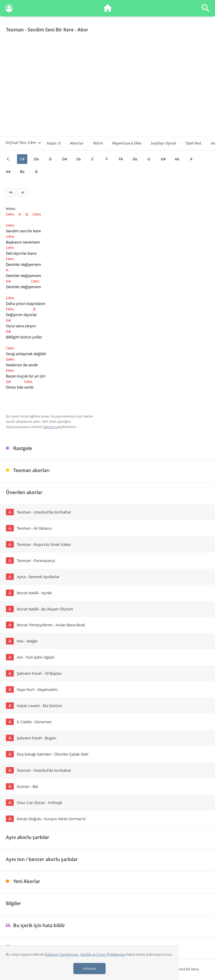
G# (163, 159)
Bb (22, 172)
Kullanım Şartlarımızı (62, 954)
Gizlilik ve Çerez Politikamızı (103, 954)
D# (65, 159)
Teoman (15, 30)
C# (22, 159)
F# (121, 159)
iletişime (49, 427)
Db (36, 159)
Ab (177, 159)
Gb (135, 159)
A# (8, 172)
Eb (79, 159)
